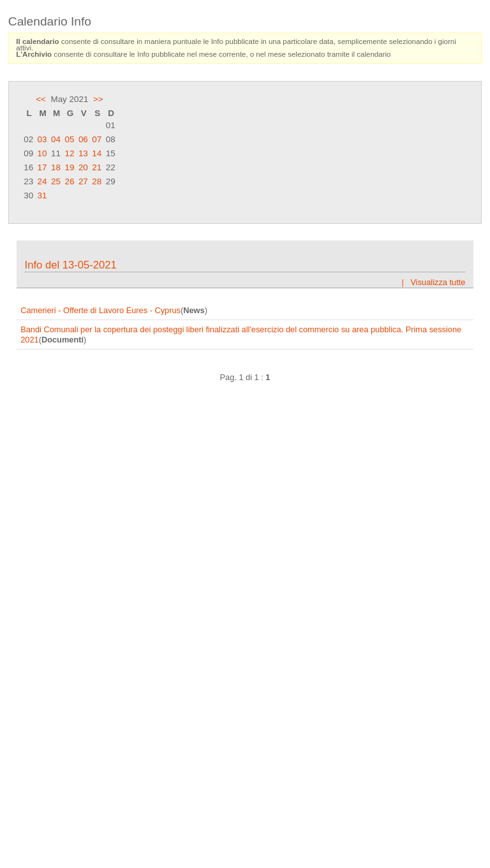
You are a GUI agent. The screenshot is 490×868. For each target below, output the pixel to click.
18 (56, 167)
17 (42, 167)
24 (42, 181)
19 (69, 167)
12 (69, 153)
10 (42, 153)
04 (56, 139)
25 (56, 181)
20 (83, 167)
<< (41, 99)
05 (69, 139)
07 (97, 139)
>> (98, 99)
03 (42, 139)
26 (69, 181)
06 (83, 139)
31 (42, 195)
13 (83, 153)
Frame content (245, 543)
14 (97, 153)
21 (97, 167)
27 (83, 181)
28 (97, 181)
